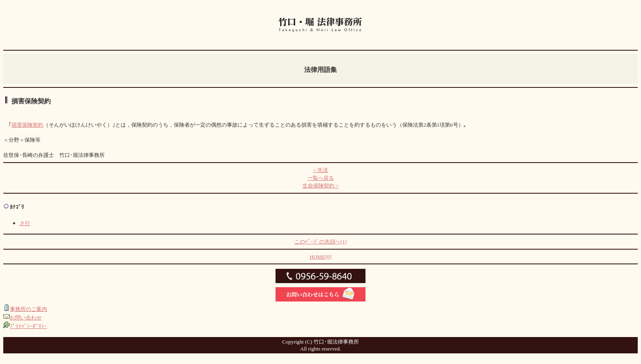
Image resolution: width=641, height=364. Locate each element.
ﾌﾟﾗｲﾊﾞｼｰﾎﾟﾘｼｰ (28, 326)
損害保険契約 (27, 125)
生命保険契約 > (321, 186)
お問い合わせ (26, 318)
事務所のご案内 (28, 309)
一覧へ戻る (321, 178)
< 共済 (321, 170)
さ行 (25, 223)
